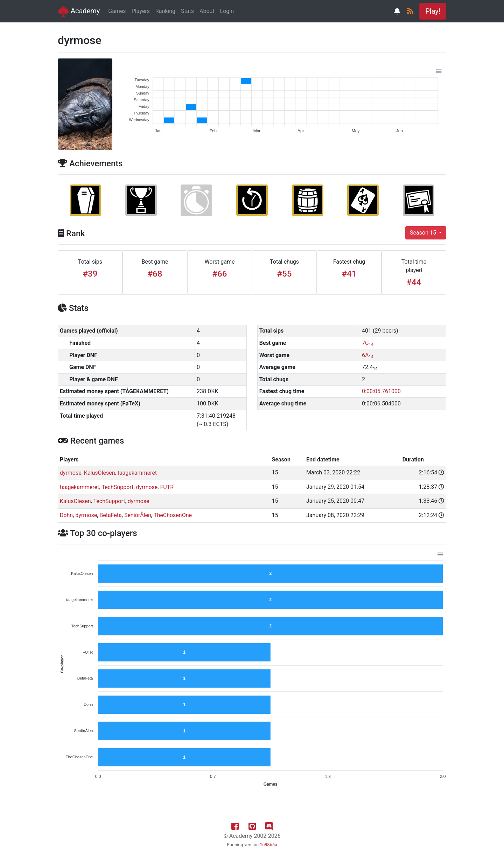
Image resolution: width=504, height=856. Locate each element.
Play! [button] (433, 11)
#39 (90, 274)
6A (368, 355)
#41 (349, 274)
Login (227, 11)
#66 (220, 274)
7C (368, 343)
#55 (285, 274)
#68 (155, 274)
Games (117, 11)
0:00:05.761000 (381, 391)
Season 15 (424, 233)
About (207, 11)
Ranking (165, 11)
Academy (79, 11)
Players (141, 11)
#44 (414, 282)
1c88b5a (268, 845)
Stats (187, 11)
